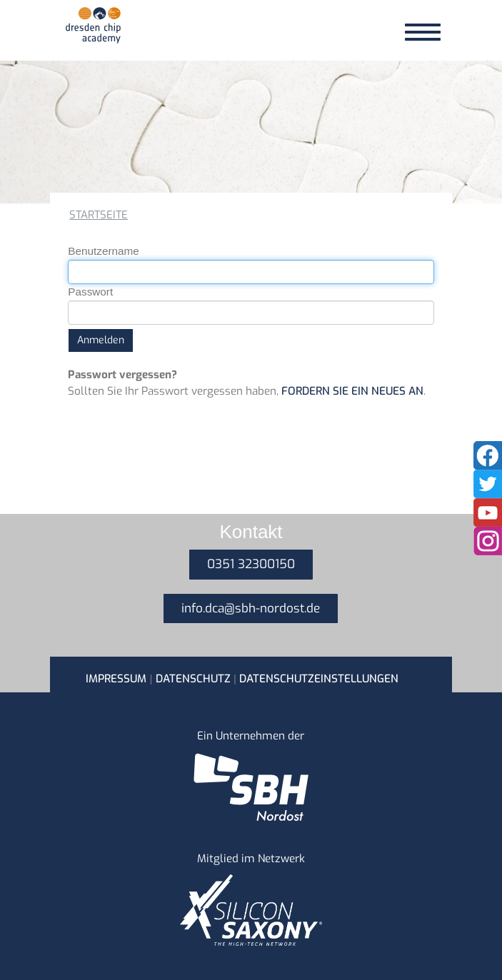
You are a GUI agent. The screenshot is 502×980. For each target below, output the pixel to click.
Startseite (99, 215)
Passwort (90, 292)
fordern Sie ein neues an (352, 391)
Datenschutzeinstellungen (319, 679)
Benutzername (104, 251)
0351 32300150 (251, 564)
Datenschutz (193, 679)
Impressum (116, 679)
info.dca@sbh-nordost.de (251, 608)
